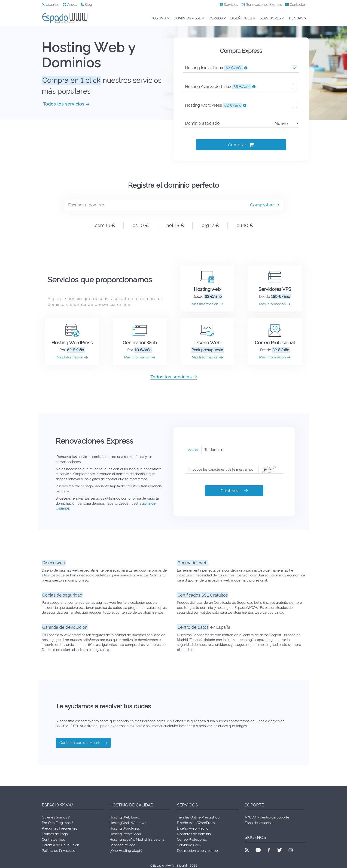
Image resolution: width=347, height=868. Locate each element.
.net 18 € (175, 225)
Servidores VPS (275, 289)
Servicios (228, 5)
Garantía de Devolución (61, 845)
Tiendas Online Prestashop (198, 817)
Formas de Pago (55, 834)
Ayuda (70, 5)
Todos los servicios (66, 104)
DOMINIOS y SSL (189, 18)
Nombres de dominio (194, 834)
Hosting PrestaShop (125, 834)
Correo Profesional (275, 343)
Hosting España (122, 840)
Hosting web (207, 289)
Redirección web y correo (197, 851)
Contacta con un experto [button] (83, 743)
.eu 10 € (244, 225)
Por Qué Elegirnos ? (57, 823)
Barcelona (156, 840)
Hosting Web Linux (125, 817)
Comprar (241, 145)
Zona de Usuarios (259, 823)
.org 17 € (210, 225)
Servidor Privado (122, 845)
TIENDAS (297, 18)
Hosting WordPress (72, 343)
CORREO (217, 18)
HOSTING (160, 18)
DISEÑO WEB (243, 18)
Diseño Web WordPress (196, 823)
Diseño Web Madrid (193, 828)
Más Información (207, 304)
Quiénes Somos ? (56, 817)
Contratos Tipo (53, 840)
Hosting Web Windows (128, 823)
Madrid (141, 840)
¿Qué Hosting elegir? (126, 851)
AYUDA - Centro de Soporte (267, 817)
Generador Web (140, 343)
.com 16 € (105, 225)
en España (204, 627)
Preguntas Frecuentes (59, 828)
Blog (86, 5)
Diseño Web (207, 343)
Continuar (234, 491)
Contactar (295, 5)
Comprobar (265, 205)
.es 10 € (140, 225)
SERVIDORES (272, 18)
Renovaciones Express (262, 5)
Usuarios (51, 5)
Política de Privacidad (59, 851)
